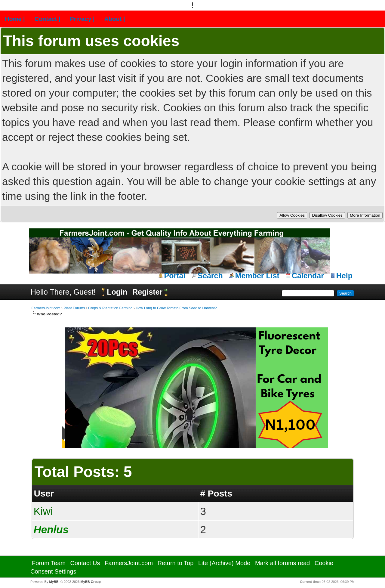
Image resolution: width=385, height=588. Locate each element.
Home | (15, 19)
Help (344, 276)
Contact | (48, 19)
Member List (257, 276)
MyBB (54, 582)
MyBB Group (91, 582)
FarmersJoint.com (46, 308)
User (44, 493)
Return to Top (176, 563)
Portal (175, 276)
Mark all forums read (282, 563)
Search (210, 276)
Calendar (308, 276)
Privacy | (82, 19)
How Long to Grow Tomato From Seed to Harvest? (176, 308)
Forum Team (49, 563)
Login (117, 292)
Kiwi (43, 511)
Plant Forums (74, 308)
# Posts (216, 493)
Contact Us (85, 563)
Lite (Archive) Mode (224, 563)
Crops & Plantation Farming (110, 308)
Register (147, 292)
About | (115, 19)
